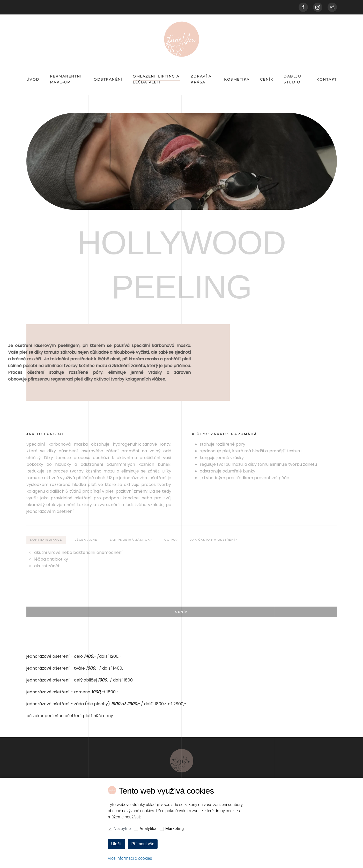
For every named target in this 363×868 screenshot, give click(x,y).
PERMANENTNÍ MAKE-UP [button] (66, 79)
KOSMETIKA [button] (237, 79)
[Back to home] (182, 39)
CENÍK (267, 79)
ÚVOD (33, 79)
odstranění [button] (108, 79)
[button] (182, 846)
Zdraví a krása (201, 79)
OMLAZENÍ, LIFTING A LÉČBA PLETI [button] (156, 79)
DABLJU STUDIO (292, 79)
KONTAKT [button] (327, 79)
